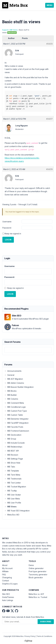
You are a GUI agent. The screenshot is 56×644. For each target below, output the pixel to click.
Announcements (13, 371)
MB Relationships (13, 447)
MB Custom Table (14, 415)
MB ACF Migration (14, 379)
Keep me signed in (13, 234)
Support (5, 30)
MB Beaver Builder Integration (19, 387)
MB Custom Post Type (16, 411)
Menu (50, 5)
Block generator (36, 577)
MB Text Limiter (13, 483)
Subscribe (46, 622)
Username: (7, 222)
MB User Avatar (13, 495)
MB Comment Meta (14, 403)
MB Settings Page (14, 459)
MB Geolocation (13, 435)
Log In (8, 240)
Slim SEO (6, 594)
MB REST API (12, 451)
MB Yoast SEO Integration (17, 511)
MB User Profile (13, 503)
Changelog (7, 577)
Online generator (36, 568)
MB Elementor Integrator (16, 419)
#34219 (49, 169)
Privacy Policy (30, 636)
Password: (7, 228)
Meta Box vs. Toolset (38, 597)
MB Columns (11, 399)
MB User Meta (12, 499)
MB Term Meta (12, 475)
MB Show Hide (12, 463)
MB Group (10, 439)
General (9, 375)
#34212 (50, 44)
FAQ (4, 575)
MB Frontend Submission (17, 431)
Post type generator (38, 571)
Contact (6, 581)
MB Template (12, 471)
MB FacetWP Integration (16, 423)
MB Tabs (10, 467)
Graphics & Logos (10, 584)
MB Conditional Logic (15, 407)
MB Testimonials (13, 479)
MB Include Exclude (15, 443)
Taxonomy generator (38, 575)
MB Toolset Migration (15, 487)
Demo (31, 565)
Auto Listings (8, 600)
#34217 (49, 119)
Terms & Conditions (44, 636)
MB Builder (11, 395)
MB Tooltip (11, 491)
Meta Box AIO (12, 515)
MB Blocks (10, 391)
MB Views (14, 30)
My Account (7, 568)
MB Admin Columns (14, 383)
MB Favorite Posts (14, 427)
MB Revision (11, 455)
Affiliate (5, 571)
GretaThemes (8, 597)
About (5, 565)
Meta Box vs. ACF (36, 594)
